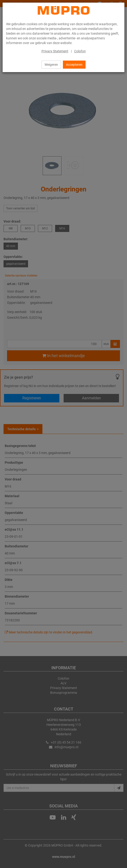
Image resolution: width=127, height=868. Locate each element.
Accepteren (74, 65)
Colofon (80, 51)
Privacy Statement (55, 51)
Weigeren (51, 65)
